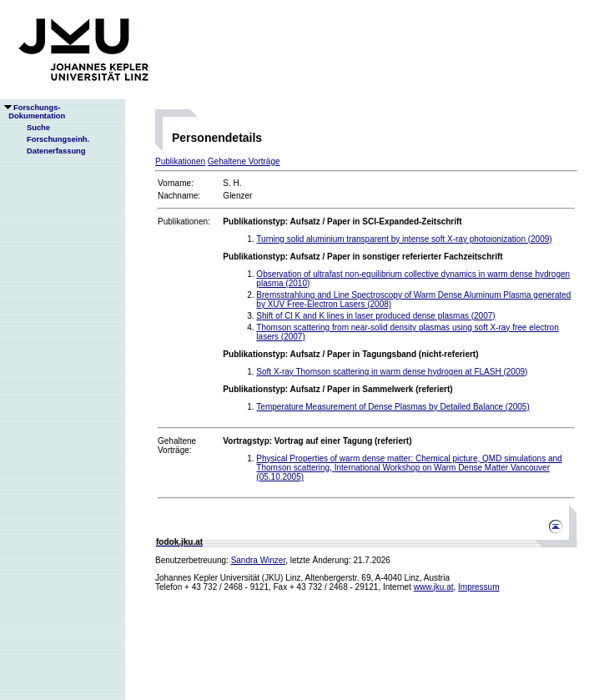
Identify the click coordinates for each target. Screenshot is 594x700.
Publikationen (180, 161)
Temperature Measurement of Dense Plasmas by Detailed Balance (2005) (393, 407)
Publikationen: (184, 222)
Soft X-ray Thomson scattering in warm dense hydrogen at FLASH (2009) (392, 372)
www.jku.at (434, 587)
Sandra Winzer (259, 560)
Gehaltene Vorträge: (177, 446)
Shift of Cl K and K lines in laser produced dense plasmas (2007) (375, 316)
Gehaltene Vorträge (244, 161)
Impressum (478, 587)
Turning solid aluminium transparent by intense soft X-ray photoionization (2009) (404, 239)
